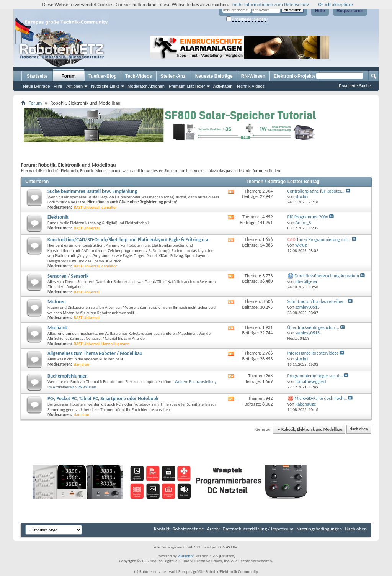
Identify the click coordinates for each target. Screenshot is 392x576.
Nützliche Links (105, 86)
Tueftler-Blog (103, 76)
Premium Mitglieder (187, 86)
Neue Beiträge (36, 86)
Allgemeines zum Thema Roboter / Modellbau (95, 353)
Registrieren (350, 11)
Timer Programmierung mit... (324, 239)
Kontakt (162, 529)
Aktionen (74, 86)
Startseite (37, 76)
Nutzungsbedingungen (319, 529)
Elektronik (58, 217)
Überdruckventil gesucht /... (313, 327)
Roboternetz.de (188, 529)
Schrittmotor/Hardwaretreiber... (317, 301)
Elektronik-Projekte (295, 76)
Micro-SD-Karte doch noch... (321, 398)
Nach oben (359, 430)
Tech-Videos (139, 76)
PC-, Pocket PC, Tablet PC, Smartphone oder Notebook (103, 398)
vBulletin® (186, 556)
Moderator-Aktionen (146, 86)
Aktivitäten (223, 86)
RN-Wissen (253, 76)
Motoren (57, 302)
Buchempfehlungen (68, 376)
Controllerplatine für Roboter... (316, 191)
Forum (68, 76)
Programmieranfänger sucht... (315, 376)
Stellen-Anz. (174, 76)
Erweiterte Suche (355, 86)
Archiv (213, 529)
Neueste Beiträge (214, 76)
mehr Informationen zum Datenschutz (271, 4)
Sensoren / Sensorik (68, 276)
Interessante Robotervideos (313, 353)
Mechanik (58, 328)
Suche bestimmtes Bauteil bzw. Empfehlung (92, 191)
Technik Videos (250, 86)
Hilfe (320, 11)
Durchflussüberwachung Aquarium (327, 276)
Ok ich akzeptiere (335, 4)
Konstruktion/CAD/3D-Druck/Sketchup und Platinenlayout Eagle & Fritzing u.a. (129, 240)
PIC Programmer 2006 (308, 217)
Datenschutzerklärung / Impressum (258, 529)
